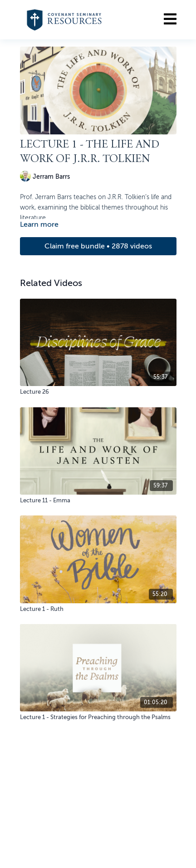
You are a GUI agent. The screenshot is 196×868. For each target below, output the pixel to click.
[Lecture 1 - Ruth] (98, 609)
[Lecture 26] (98, 392)
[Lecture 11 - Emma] (98, 501)
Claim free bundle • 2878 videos (98, 246)
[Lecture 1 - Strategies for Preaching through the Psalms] (98, 717)
